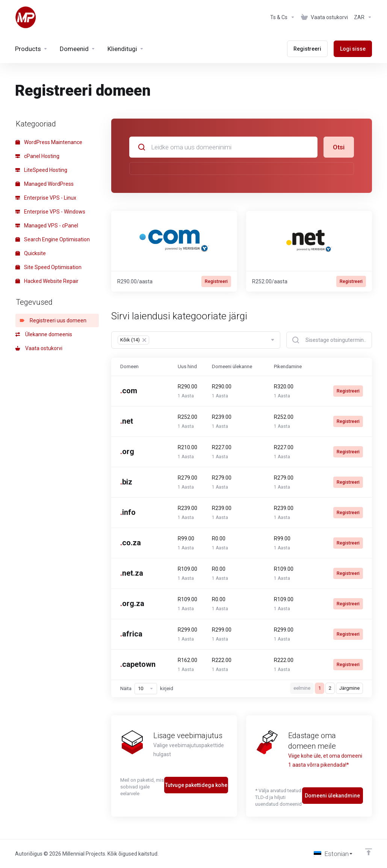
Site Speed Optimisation (48, 267)
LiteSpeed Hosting (41, 170)
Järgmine (349, 688)
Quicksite (31, 253)
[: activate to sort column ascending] (344, 367)
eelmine (302, 688)
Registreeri (216, 281)
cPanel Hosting (37, 156)
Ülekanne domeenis (44, 334)
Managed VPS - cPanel (47, 226)
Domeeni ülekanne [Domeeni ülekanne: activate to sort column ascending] (232, 366)
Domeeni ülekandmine (332, 796)
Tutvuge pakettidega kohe (196, 785)
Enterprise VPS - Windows (50, 212)
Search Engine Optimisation (53, 239)
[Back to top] (369, 852)
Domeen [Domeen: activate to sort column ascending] (129, 366)
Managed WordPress (45, 184)
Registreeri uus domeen (53, 320)
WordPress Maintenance (49, 142)
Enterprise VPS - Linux (46, 198)
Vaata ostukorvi (39, 348)
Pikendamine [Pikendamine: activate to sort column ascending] (288, 366)
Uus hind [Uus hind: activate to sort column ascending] (187, 366)
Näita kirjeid (147, 689)
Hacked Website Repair (47, 281)
